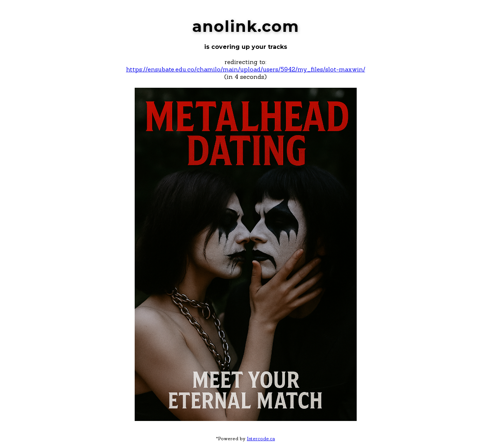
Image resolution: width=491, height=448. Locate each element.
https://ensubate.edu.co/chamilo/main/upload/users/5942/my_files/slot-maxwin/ (246, 69)
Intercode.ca (261, 439)
